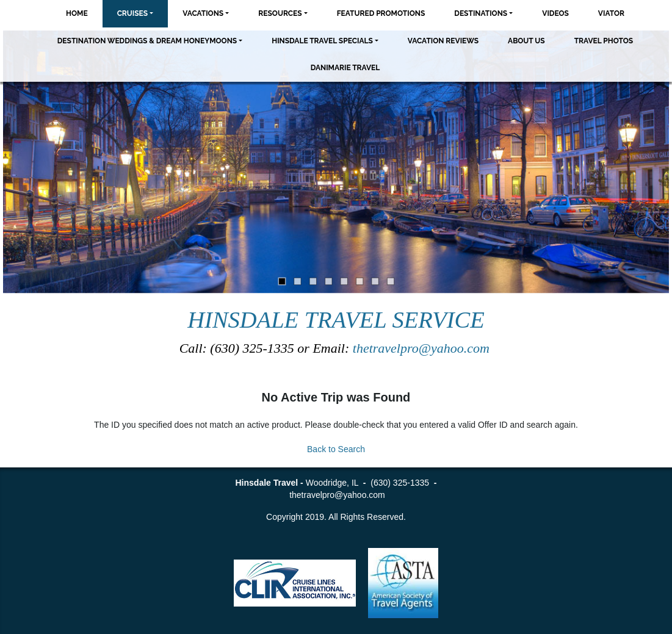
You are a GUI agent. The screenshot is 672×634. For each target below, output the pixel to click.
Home (77, 13)
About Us (526, 41)
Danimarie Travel (345, 68)
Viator (611, 13)
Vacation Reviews (443, 41)
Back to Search (336, 449)
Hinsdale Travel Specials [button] (322, 41)
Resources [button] (280, 13)
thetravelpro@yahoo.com (423, 348)
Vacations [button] (203, 13)
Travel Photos (604, 41)
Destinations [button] (481, 13)
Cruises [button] (133, 13)
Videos (555, 13)
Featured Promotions (381, 13)
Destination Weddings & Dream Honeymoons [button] (147, 41)
